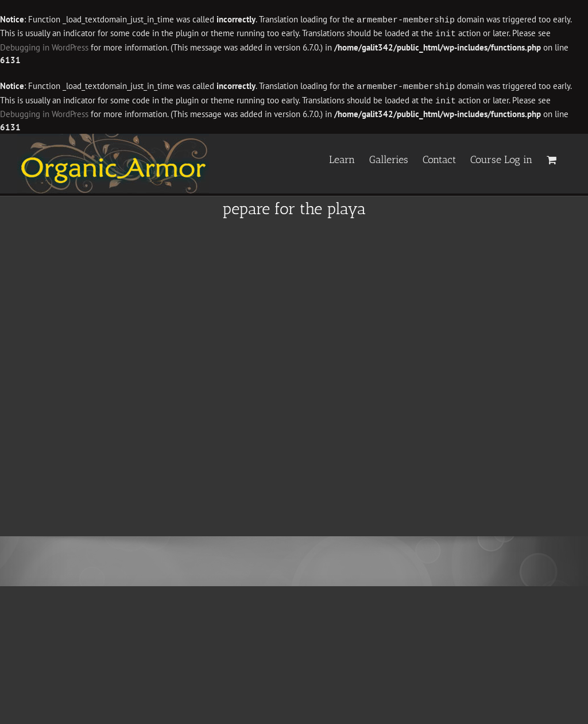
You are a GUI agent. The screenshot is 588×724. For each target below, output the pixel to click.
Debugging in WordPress (44, 46)
